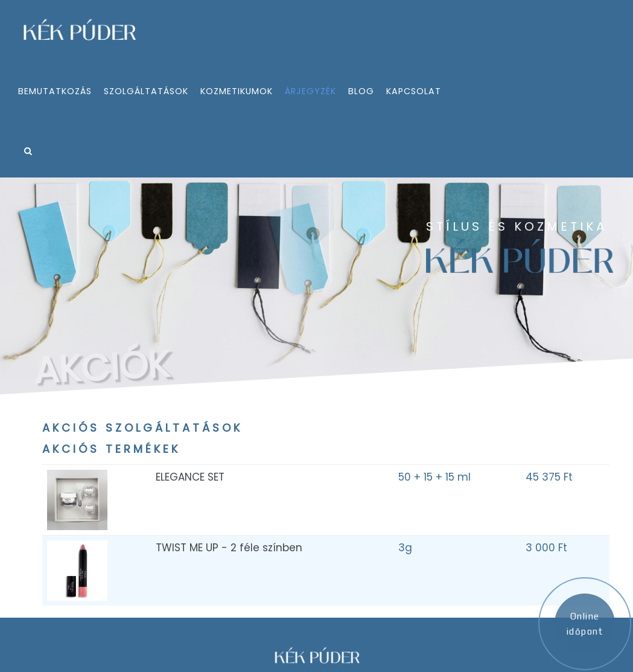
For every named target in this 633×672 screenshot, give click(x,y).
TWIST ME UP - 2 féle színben (229, 548)
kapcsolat (414, 91)
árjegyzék (310, 91)
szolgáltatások (146, 91)
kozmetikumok (237, 91)
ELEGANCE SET (190, 477)
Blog (361, 91)
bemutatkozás (55, 91)
